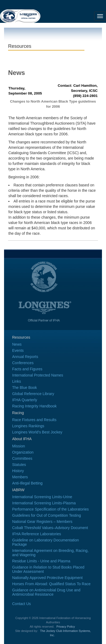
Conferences (23, 363)
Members (20, 477)
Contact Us (21, 604)
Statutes (19, 465)
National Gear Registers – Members (42, 522)
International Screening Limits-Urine (42, 497)
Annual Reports (25, 357)
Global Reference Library (33, 394)
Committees (22, 458)
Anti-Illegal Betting (27, 483)
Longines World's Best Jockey (37, 432)
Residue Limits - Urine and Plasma (41, 561)
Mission (18, 446)
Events (18, 350)
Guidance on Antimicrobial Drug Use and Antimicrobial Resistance (46, 592)
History (18, 471)
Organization (23, 452)
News (17, 344)
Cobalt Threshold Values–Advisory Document (50, 528)
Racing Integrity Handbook (34, 406)
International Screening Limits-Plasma (44, 503)
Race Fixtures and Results (34, 420)
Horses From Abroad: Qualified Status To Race (51, 584)
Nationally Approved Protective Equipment (47, 578)
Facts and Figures (27, 369)
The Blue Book (25, 388)
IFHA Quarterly (25, 400)
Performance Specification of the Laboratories (50, 509)
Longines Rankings (28, 426)
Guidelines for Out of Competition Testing (47, 515)
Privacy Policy (66, 627)
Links (17, 381)
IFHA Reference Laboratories (37, 534)
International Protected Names (38, 375)
